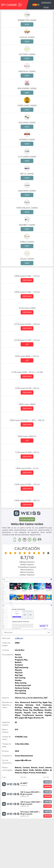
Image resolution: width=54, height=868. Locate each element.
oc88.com (19, 638)
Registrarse (46, 2)
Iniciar (46, 7)
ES (36, 5)
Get (27, 344)
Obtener (27, 280)
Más (47, 782)
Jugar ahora (27, 519)
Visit (27, 24)
